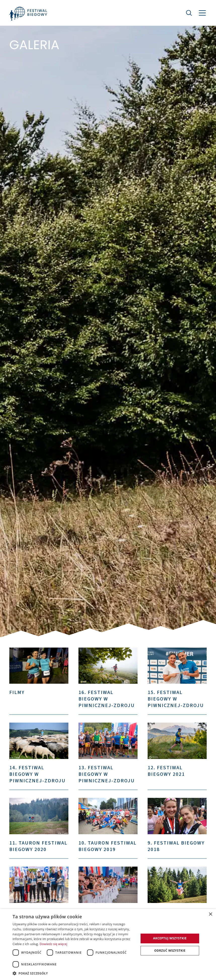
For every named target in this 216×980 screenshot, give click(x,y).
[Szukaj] (189, 13)
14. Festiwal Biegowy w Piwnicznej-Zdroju (37, 774)
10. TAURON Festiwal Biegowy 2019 (107, 846)
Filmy (17, 692)
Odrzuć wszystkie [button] (170, 951)
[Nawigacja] (202, 13)
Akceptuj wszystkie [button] (170, 938)
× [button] (210, 914)
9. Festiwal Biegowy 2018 (176, 846)
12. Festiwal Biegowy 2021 (166, 771)
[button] (74, 973)
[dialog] (108, 944)
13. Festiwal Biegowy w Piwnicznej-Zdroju (107, 774)
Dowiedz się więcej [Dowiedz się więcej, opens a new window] (54, 944)
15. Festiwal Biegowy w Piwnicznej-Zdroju (176, 699)
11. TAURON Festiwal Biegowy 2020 (38, 846)
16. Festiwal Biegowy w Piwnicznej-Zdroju (107, 699)
